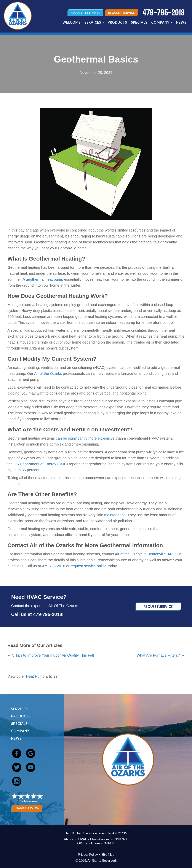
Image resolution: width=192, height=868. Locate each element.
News (181, 22)
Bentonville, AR (160, 554)
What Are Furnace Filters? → (161, 655)
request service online (89, 566)
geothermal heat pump (44, 279)
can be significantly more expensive (85, 438)
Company (160, 22)
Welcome (72, 22)
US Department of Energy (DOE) (41, 464)
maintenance (115, 515)
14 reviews (30, 801)
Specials (139, 22)
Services (93, 22)
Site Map (108, 854)
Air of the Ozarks (48, 374)
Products (117, 22)
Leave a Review (27, 808)
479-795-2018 (54, 566)
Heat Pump (35, 676)
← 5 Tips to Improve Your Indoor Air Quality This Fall (51, 655)
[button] (103, 22)
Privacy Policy (88, 854)
